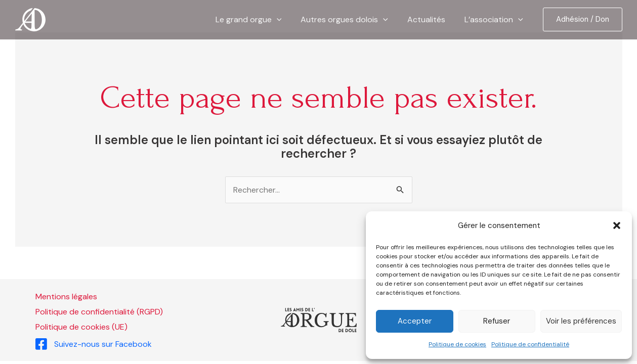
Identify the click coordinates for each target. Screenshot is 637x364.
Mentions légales (66, 297)
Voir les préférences (581, 321)
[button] (617, 225)
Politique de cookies (457, 344)
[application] (287, 20)
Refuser (497, 321)
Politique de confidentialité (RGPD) (99, 312)
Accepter (415, 321)
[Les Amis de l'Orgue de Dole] (30, 19)
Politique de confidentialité (530, 344)
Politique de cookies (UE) (81, 327)
